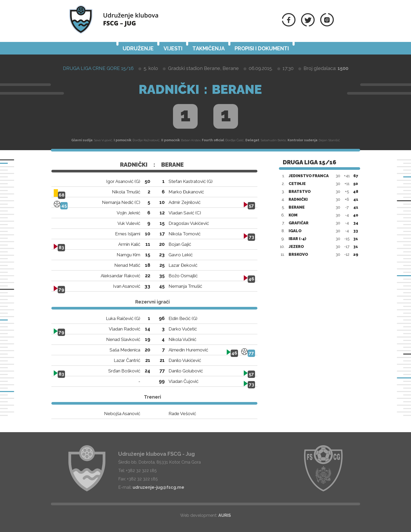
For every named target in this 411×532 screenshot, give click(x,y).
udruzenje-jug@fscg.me (158, 487)
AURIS (225, 515)
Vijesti (173, 48)
